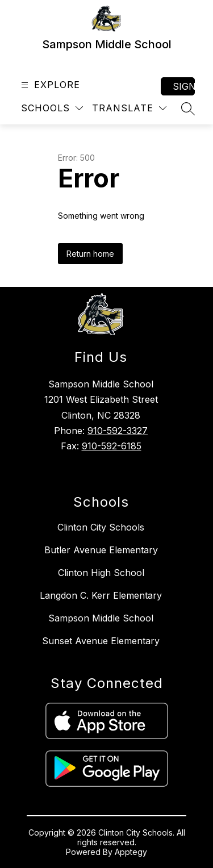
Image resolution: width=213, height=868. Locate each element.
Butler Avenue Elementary (101, 550)
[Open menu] (49, 85)
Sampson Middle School (101, 618)
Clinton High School (101, 573)
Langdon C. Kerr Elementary (101, 595)
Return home (90, 254)
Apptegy (131, 852)
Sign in (184, 86)
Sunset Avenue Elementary (101, 641)
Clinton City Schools (101, 527)
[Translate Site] (129, 108)
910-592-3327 (118, 431)
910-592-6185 (112, 446)
